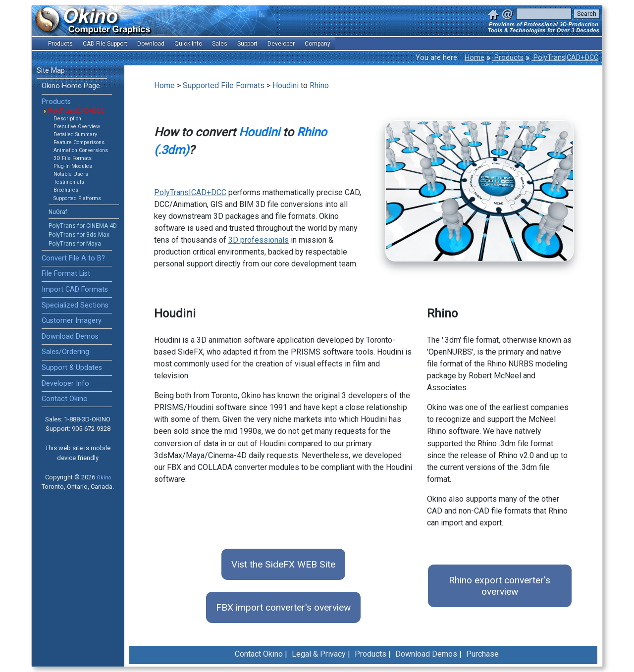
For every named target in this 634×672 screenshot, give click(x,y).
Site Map (51, 71)
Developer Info (65, 384)
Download (151, 44)
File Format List (66, 274)
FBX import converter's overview (283, 607)
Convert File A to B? (73, 258)
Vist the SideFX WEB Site (283, 564)
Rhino (319, 85)
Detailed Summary (75, 134)
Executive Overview (77, 127)
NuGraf (58, 212)
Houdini (286, 85)
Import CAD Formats (75, 289)
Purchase (482, 654)
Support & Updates (72, 368)
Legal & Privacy (319, 654)
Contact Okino (65, 399)
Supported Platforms (77, 198)
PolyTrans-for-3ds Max (79, 235)
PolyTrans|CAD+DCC (565, 58)
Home (475, 58)
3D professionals (259, 240)
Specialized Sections (75, 305)
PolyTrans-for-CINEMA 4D (83, 226)
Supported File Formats (224, 85)
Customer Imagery (72, 321)
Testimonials (69, 182)
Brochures (66, 190)
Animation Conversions (81, 150)
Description (67, 119)
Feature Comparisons (79, 142)
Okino (104, 478)
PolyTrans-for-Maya (75, 244)
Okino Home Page (71, 86)
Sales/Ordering (65, 352)
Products (508, 58)
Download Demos (70, 336)
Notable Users (71, 174)
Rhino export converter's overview (500, 586)
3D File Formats (73, 158)
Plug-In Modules (73, 166)
